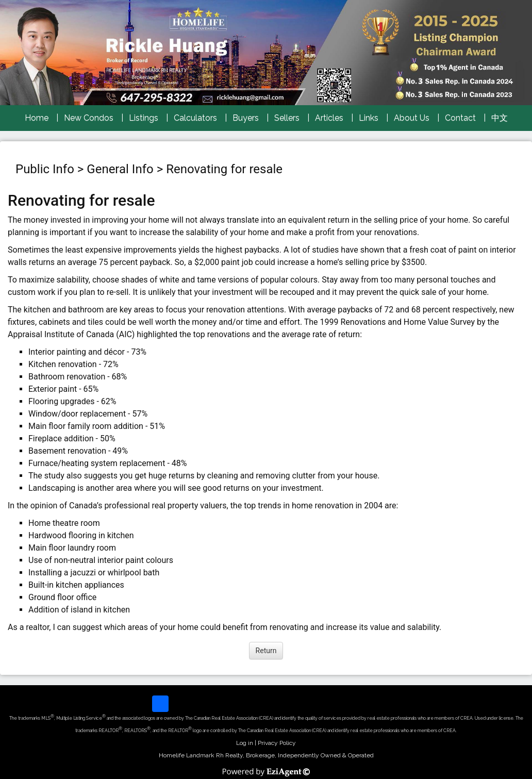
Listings (144, 118)
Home (37, 118)
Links (369, 118)
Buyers (246, 118)
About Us (412, 118)
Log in (245, 743)
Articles (329, 118)
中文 (500, 118)
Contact (460, 118)
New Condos (89, 118)
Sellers (287, 118)
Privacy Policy (277, 743)
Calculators (195, 118)
